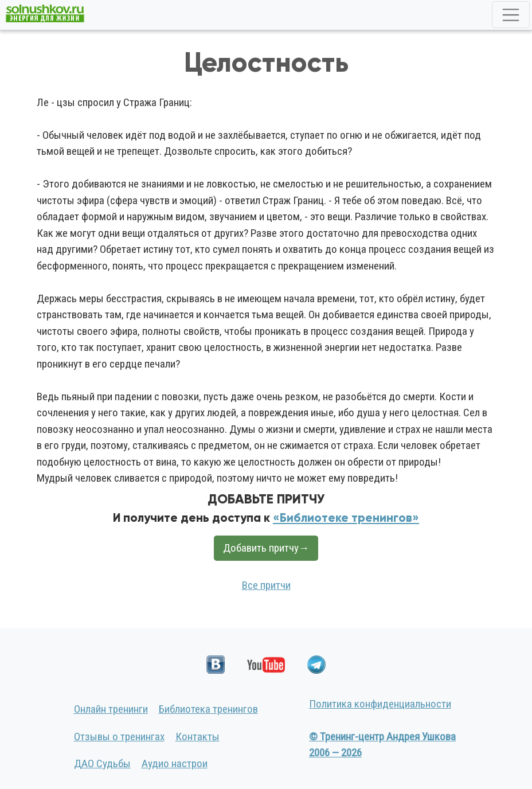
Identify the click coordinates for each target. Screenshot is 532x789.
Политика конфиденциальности (380, 704)
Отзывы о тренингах (119, 737)
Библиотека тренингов (208, 709)
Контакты (197, 737)
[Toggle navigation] (511, 15)
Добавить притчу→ (266, 548)
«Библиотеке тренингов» (346, 518)
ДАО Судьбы (102, 763)
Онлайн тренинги (111, 709)
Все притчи (266, 585)
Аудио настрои (175, 763)
